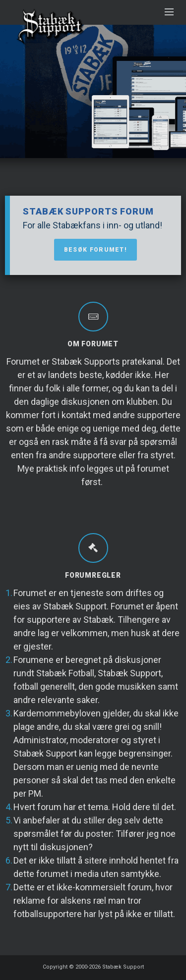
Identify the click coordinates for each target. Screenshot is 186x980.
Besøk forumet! (95, 250)
